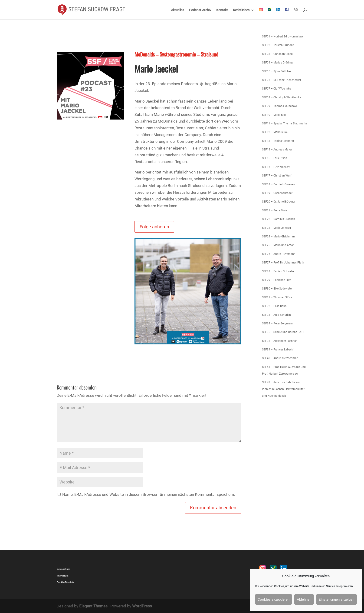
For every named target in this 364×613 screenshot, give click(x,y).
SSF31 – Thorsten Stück (277, 297)
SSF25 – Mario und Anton (278, 245)
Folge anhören (154, 227)
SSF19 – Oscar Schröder (277, 193)
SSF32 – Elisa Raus (274, 306)
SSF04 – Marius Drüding (277, 63)
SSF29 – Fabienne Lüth (277, 280)
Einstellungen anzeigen (336, 600)
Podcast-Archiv (200, 10)
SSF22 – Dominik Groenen (279, 219)
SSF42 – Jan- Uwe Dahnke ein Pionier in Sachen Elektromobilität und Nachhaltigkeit (283, 389)
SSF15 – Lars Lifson (275, 158)
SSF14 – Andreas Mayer (277, 150)
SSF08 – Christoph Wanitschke (282, 97)
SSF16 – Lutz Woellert (276, 167)
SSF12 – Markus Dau (275, 132)
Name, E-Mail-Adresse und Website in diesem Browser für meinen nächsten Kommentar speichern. (149, 494)
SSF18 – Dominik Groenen (279, 184)
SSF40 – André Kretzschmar (280, 358)
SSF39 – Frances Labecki (278, 350)
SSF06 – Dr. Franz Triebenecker (282, 80)
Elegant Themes (93, 606)
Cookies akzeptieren (274, 600)
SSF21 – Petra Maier (275, 210)
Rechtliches (241, 10)
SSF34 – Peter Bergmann (278, 323)
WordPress (142, 606)
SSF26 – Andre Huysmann (279, 254)
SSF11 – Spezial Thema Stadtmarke (285, 123)
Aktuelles (177, 10)
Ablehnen (304, 600)
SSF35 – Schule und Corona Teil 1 (283, 332)
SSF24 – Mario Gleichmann (279, 237)
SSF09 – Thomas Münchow (279, 106)
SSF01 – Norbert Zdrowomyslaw (282, 37)
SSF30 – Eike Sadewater (277, 289)
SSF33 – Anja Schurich (276, 315)
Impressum (63, 576)
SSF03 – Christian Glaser (278, 54)
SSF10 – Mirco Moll (274, 115)
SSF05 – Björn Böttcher (277, 71)
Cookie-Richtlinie (65, 582)
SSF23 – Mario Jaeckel (276, 228)
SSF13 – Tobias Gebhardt (278, 141)
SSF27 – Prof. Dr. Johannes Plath (283, 263)
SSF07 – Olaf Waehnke (276, 89)
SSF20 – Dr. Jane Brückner (279, 202)
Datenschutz (63, 569)
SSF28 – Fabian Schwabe (278, 271)
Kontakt (222, 10)
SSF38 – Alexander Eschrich (280, 341)
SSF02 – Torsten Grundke (278, 45)
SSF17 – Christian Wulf (277, 176)
